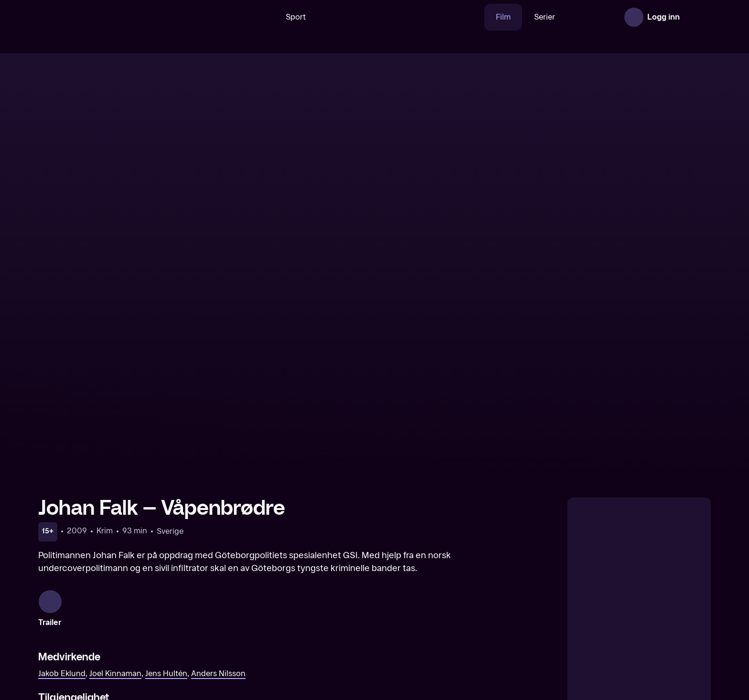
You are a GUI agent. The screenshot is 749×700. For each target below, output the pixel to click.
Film (474, 17)
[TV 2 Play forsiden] (110, 17)
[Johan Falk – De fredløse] (631, 630)
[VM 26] (371, 17)
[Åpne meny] (697, 17)
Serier (515, 17)
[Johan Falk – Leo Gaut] (289, 630)
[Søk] (231, 17)
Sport (266, 17)
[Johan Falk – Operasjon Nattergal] (460, 630)
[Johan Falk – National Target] (118, 630)
